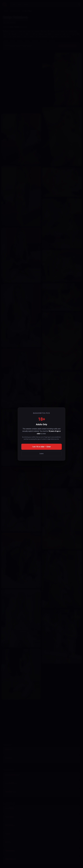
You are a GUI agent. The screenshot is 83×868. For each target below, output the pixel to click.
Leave (42, 454)
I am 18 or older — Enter (42, 447)
